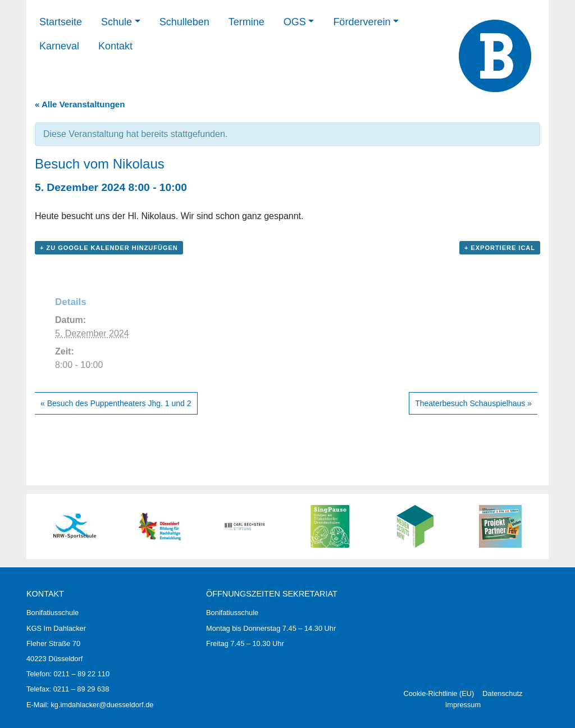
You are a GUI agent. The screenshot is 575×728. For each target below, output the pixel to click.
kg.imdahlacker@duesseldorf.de (102, 705)
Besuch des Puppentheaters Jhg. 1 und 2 (116, 403)
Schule (117, 22)
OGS (295, 22)
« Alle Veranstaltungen (80, 104)
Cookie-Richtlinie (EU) (439, 693)
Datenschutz (502, 693)
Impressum (463, 705)
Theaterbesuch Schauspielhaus (473, 403)
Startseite (61, 22)
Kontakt (115, 46)
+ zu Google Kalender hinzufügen (109, 248)
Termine (247, 22)
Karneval (59, 46)
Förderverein (362, 22)
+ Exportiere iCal (500, 248)
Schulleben (184, 22)
